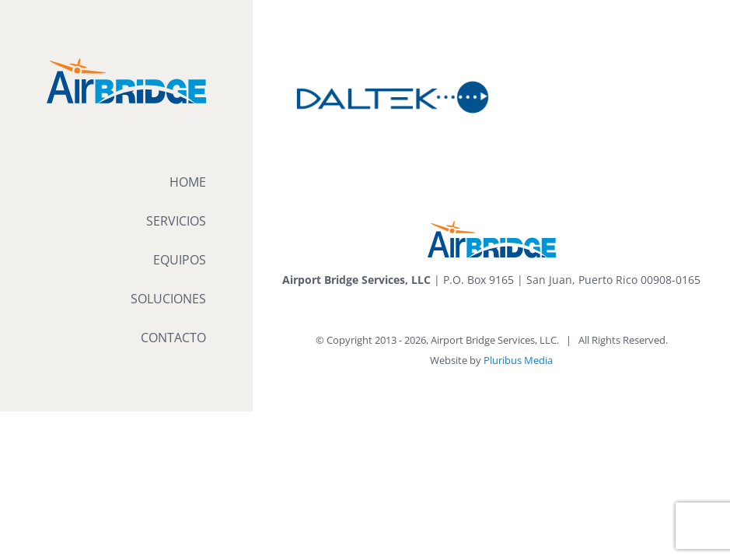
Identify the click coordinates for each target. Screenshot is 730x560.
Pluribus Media (518, 360)
